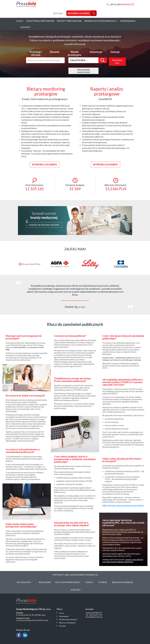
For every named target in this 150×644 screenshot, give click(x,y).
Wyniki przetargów (75, 53)
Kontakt (25, 27)
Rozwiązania (64, 616)
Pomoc (89, 582)
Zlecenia (55, 52)
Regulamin (45, 582)
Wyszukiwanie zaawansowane (83, 71)
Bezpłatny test (117, 61)
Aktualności (24, 582)
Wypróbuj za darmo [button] (45, 165)
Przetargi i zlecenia (36, 53)
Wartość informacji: (116, 184)
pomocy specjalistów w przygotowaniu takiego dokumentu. (123, 561)
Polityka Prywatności (68, 582)
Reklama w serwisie (123, 582)
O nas (61, 613)
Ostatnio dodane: (75, 184)
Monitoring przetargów (40, 21)
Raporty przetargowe (69, 21)
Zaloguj (58, 13)
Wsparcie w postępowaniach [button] (101, 21)
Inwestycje (96, 52)
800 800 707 (128, 4)
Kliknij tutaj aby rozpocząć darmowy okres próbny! (123, 505)
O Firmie (103, 582)
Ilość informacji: (35, 184)
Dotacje (115, 52)
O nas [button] (20, 21)
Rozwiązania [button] (128, 21)
